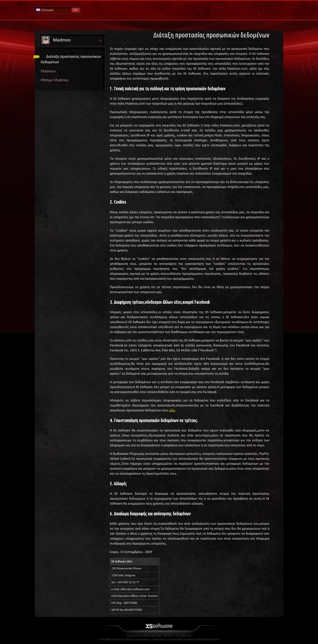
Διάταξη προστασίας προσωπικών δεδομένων (71, 59)
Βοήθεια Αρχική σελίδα (159, 10)
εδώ (172, 410)
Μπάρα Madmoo (55, 80)
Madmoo (48, 71)
